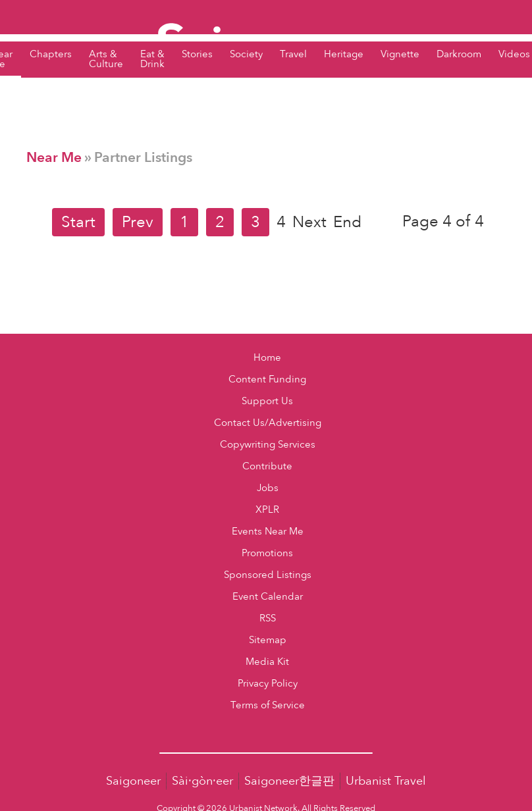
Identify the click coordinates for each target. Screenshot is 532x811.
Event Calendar (268, 597)
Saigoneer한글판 (289, 781)
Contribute (267, 466)
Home (267, 358)
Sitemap (268, 640)
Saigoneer (133, 781)
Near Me (54, 158)
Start (78, 222)
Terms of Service (268, 705)
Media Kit (267, 662)
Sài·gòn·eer (202, 781)
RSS (268, 618)
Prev (138, 222)
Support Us (267, 401)
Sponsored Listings (268, 575)
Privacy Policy (268, 684)
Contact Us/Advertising (268, 423)
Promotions (267, 553)
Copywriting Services (268, 445)
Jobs (268, 488)
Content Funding (267, 379)
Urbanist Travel (386, 781)
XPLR (267, 510)
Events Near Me (268, 532)
